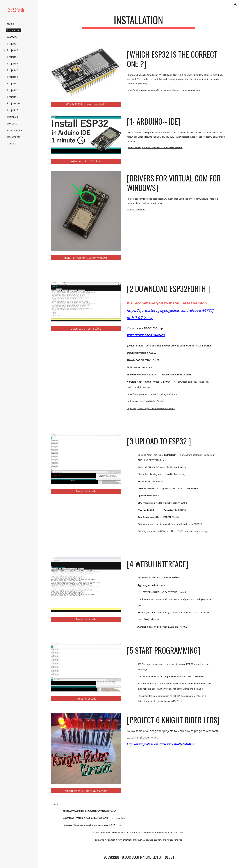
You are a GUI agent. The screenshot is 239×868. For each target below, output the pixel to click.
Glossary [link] (12, 37)
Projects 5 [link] (13, 70)
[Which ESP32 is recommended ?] (86, 104)
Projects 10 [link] (13, 103)
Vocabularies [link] (14, 130)
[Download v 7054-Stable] (86, 328)
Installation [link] (14, 30)
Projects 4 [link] (13, 64)
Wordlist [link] (12, 124)
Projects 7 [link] (13, 83)
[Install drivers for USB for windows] (86, 258)
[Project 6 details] (86, 698)
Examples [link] (12, 117)
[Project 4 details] (86, 619)
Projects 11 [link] (13, 110)
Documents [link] (14, 137)
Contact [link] (11, 144)
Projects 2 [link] (13, 50)
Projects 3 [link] (13, 57)
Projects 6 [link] (13, 77)
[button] (235, 4)
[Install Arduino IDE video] (86, 161)
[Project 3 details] (86, 491)
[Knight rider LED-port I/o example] (86, 791)
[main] (139, 21)
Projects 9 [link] (13, 97)
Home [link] (10, 24)
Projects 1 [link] (13, 44)
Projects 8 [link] (13, 90)
